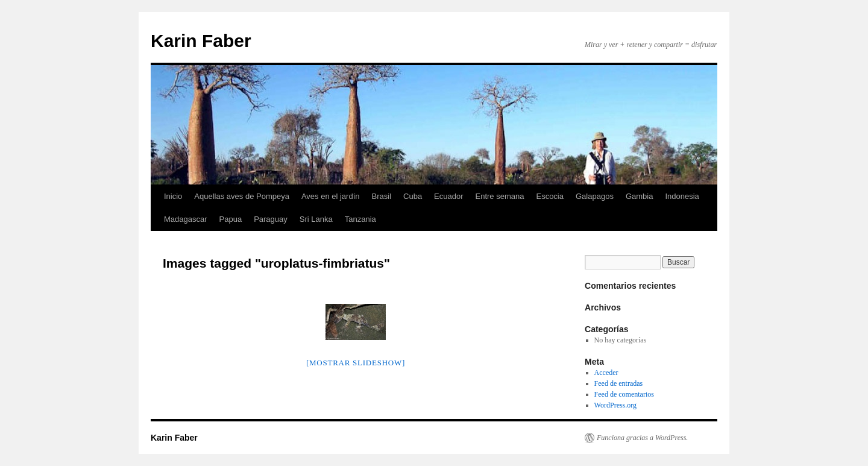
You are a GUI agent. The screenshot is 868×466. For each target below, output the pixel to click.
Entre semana (500, 196)
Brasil (382, 196)
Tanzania (360, 219)
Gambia (640, 196)
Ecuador (448, 196)
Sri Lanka (316, 219)
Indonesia (682, 196)
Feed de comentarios (624, 394)
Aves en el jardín (331, 196)
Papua (231, 219)
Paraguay (271, 219)
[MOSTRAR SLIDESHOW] (356, 363)
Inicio (173, 196)
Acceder (606, 373)
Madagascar (186, 219)
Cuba (413, 196)
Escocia (550, 196)
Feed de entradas (619, 383)
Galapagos (595, 196)
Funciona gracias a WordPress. (642, 438)
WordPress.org (615, 405)
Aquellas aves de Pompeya (242, 196)
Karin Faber (201, 41)
